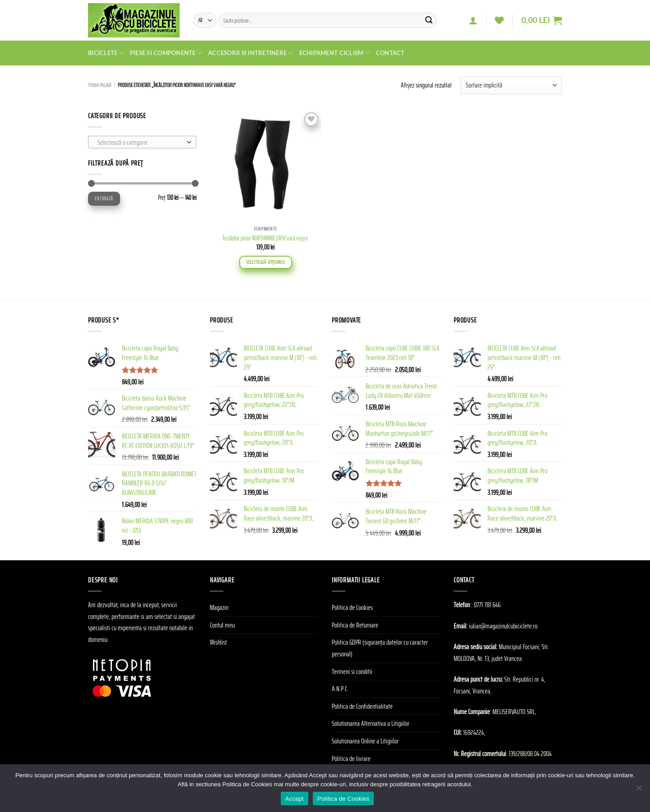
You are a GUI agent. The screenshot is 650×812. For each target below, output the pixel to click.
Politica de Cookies (352, 607)
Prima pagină (100, 85)
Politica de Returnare (355, 625)
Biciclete (106, 53)
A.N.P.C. (340, 689)
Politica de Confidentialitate (362, 706)
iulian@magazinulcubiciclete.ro (503, 626)
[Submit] (429, 20)
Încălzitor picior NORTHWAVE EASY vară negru (265, 238)
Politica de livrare (351, 759)
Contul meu (222, 625)
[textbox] (140, 143)
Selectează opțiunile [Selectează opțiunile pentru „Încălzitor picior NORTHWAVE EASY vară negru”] (265, 262)
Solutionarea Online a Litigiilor (365, 741)
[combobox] (142, 142)
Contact (390, 53)
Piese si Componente (166, 53)
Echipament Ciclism (334, 53)
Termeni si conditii (352, 671)
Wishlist (218, 642)
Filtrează (104, 198)
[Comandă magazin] (511, 85)
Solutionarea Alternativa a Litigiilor (371, 723)
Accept (295, 799)
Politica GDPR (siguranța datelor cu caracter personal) (380, 648)
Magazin (219, 607)
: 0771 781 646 (486, 605)
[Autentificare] (473, 20)
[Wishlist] (499, 20)
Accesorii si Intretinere (251, 53)
